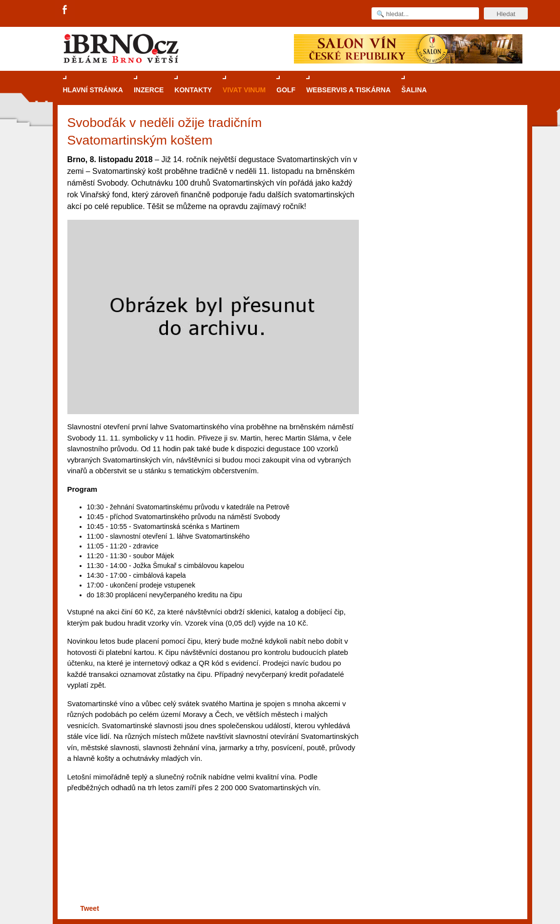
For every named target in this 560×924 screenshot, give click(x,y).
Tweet (90, 908)
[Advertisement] (212, 864)
